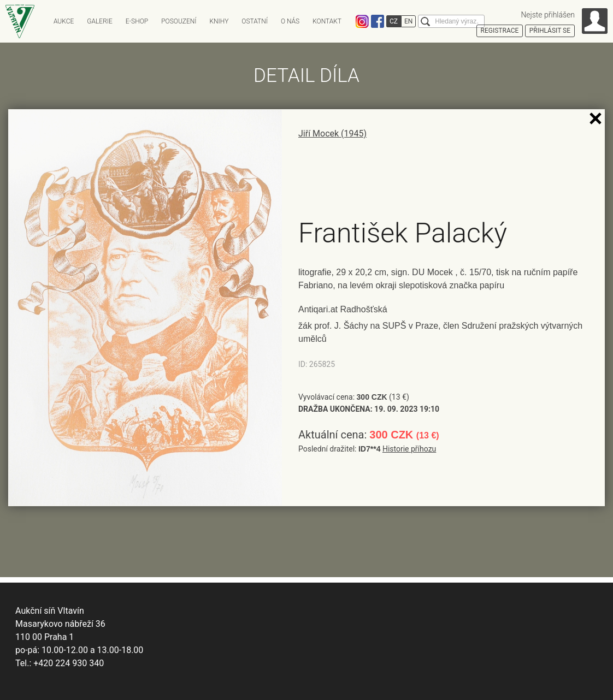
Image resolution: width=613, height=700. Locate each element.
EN (408, 21)
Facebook (378, 21)
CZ (394, 21)
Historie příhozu (409, 449)
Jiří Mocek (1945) (332, 134)
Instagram (362, 21)
